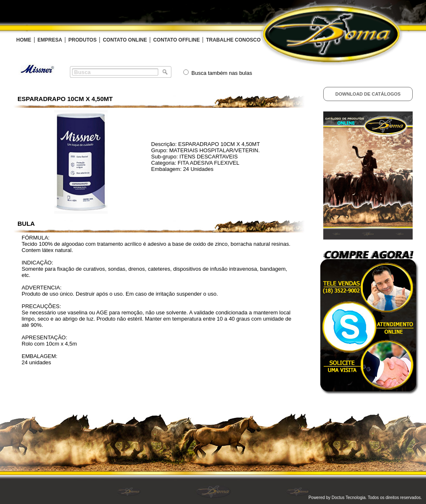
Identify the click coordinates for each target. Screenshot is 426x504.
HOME (24, 40)
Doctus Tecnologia (349, 498)
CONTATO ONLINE (125, 40)
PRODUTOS (82, 40)
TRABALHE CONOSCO (233, 40)
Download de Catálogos (368, 94)
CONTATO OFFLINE (176, 40)
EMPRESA (50, 40)
